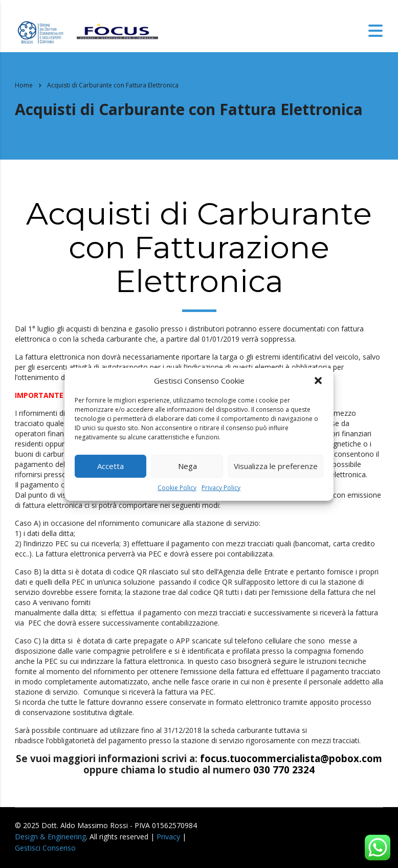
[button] (318, 381)
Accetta (110, 466)
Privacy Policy (221, 488)
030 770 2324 (284, 770)
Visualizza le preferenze (276, 466)
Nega (187, 466)
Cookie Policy (177, 488)
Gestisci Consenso (45, 848)
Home (24, 85)
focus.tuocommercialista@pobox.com (291, 758)
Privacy (168, 837)
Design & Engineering (50, 837)
